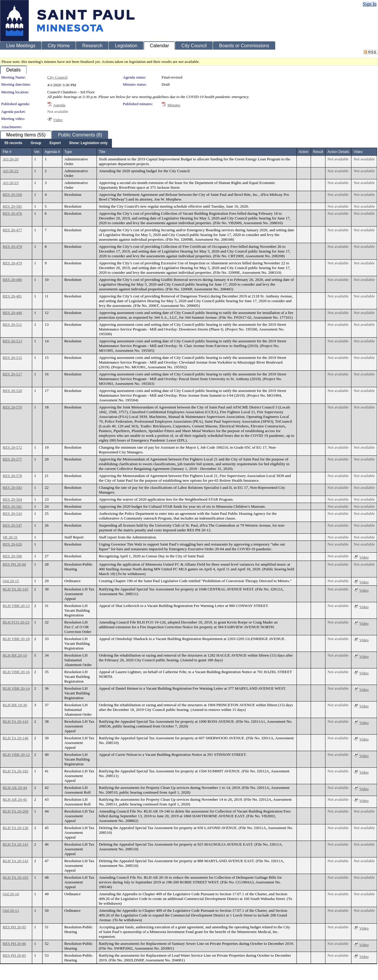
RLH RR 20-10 (15, 655)
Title (102, 152)
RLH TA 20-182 (16, 771)
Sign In (370, 4)
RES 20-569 (12, 194)
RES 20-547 (12, 525)
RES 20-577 (12, 459)
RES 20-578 (12, 476)
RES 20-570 (12, 407)
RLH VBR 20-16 (16, 672)
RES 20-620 (12, 544)
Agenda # (52, 152)
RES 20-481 (12, 296)
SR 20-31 (10, 537)
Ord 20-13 (11, 910)
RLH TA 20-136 (16, 828)
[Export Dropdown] (55, 143)
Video (58, 120)
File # (7, 152)
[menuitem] (13, 143)
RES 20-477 (12, 230)
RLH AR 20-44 (15, 788)
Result (318, 152)
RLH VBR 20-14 (16, 688)
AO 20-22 (11, 171)
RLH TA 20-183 (16, 877)
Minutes (174, 105)
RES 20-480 (12, 280)
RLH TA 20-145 (16, 589)
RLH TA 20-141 (16, 844)
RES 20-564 (12, 499)
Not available (58, 111)
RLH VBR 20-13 (16, 606)
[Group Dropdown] (36, 143)
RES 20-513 (12, 341)
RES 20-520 (12, 391)
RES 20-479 (12, 263)
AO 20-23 (11, 183)
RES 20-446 (12, 313)
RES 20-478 (12, 246)
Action (304, 152)
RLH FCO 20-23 (16, 622)
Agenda (59, 105)
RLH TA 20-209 (16, 811)
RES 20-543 (12, 513)
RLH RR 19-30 (15, 705)
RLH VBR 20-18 (16, 639)
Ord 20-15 (11, 581)
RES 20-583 (12, 487)
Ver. (37, 152)
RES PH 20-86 (14, 944)
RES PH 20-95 (14, 927)
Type (68, 152)
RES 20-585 (12, 206)
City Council (57, 77)
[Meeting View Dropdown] (88, 143)
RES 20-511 (12, 324)
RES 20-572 (12, 447)
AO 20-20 (11, 159)
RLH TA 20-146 (16, 738)
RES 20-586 (12, 556)
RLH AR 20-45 (15, 799)
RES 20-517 (12, 374)
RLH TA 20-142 (16, 861)
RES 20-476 (12, 213)
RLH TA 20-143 (16, 721)
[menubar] (56, 143)
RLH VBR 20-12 (16, 754)
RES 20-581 (12, 506)
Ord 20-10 (11, 894)
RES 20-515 (12, 358)
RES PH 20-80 (14, 564)
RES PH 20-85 (14, 955)
